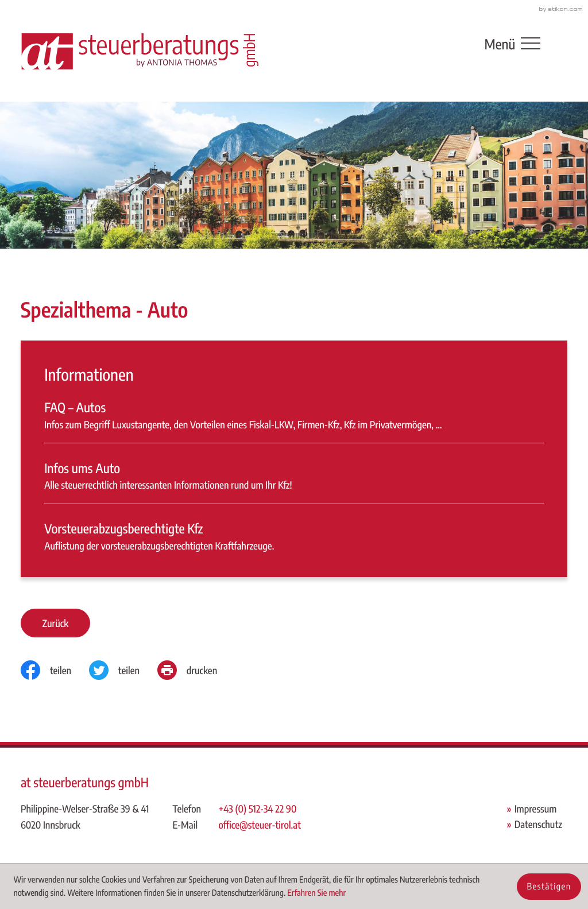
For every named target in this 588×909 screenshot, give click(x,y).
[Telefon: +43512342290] (260, 809)
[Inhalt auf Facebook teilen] (55, 670)
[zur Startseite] (140, 51)
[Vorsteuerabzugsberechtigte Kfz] (294, 537)
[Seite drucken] (196, 670)
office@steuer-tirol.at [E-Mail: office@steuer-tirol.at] (259, 825)
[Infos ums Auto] (294, 482)
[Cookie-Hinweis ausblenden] (549, 887)
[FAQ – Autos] (294, 421)
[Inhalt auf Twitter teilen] (123, 670)
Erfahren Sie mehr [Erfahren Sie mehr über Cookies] (316, 893)
